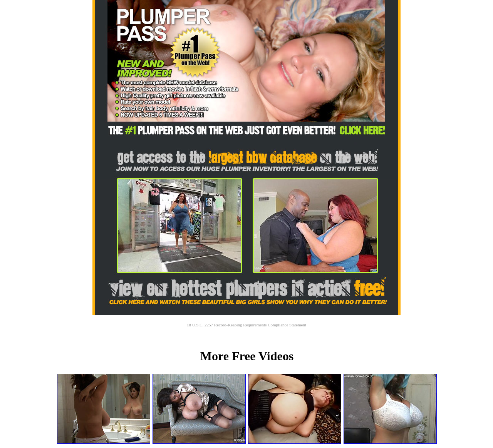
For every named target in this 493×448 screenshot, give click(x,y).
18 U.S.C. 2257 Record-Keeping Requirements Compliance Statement (246, 325)
